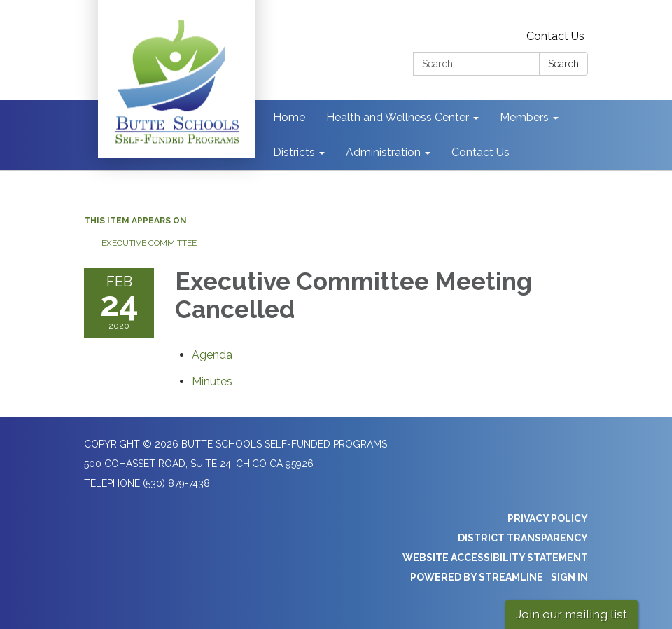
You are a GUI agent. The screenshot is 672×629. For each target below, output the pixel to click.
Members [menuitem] (524, 117)
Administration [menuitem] (383, 152)
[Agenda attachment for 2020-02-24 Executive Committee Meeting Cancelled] (212, 355)
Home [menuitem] (289, 117)
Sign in (569, 577)
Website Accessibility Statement (495, 558)
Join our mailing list (572, 614)
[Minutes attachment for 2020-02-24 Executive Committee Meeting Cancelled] (212, 381)
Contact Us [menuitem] (481, 152)
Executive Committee (149, 243)
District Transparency (523, 538)
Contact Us (555, 36)
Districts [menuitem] (294, 152)
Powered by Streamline (477, 577)
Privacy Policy (548, 518)
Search (563, 64)
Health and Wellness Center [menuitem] (398, 117)
